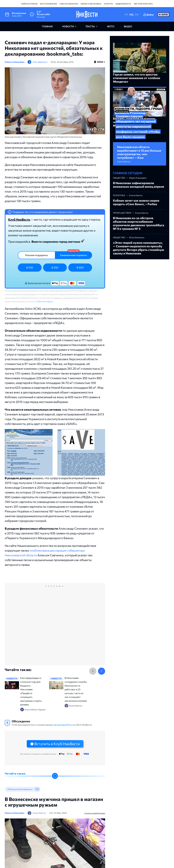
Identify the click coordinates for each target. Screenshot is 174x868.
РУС (132, 14)
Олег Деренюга (40, 62)
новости (68, 26)
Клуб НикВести (19, 219)
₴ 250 (55, 267)
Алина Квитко (39, 813)
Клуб (165, 14)
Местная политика (143, 4)
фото (111, 26)
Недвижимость (123, 4)
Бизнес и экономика (91, 4)
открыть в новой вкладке (95, 813)
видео (128, 26)
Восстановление (49, 4)
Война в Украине (29, 4)
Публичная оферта (45, 301)
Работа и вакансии (69, 4)
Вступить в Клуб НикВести (57, 744)
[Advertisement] (55, 627)
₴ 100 (30, 267)
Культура (108, 4)
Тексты (90, 26)
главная (47, 26)
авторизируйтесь (63, 725)
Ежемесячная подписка (73, 255)
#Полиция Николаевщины (20, 789)
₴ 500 (80, 267)
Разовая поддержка (36, 255)
